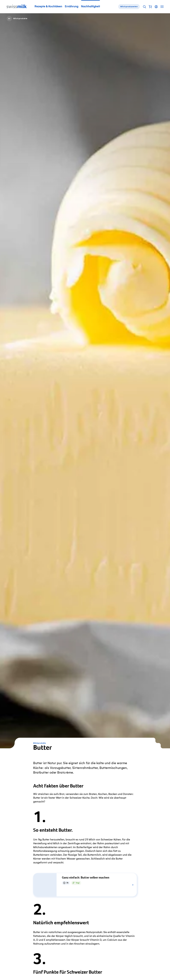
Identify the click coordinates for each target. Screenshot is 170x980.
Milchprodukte (40, 743)
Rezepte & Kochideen (48, 7)
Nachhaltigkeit (91, 7)
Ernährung (72, 7)
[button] (150, 7)
